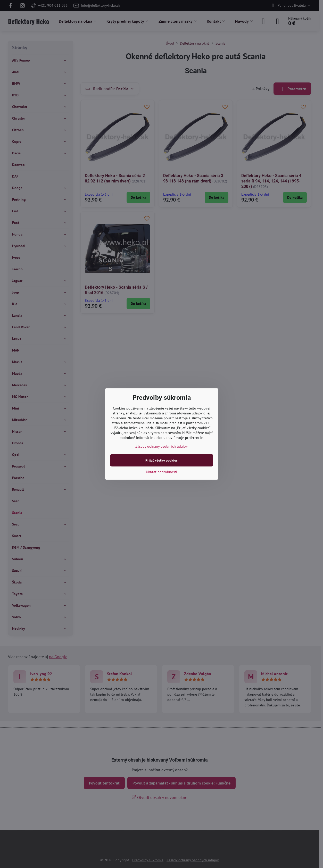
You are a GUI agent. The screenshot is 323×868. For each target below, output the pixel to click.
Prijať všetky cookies (161, 460)
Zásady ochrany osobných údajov (161, 446)
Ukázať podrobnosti (161, 472)
